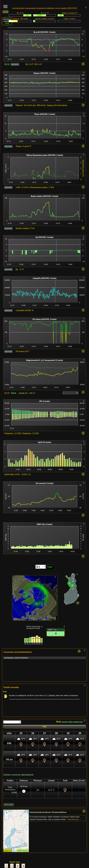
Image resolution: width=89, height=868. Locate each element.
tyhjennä (7, 851)
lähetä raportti (23, 850)
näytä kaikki (9, 805)
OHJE (6, 12)
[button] (7, 813)
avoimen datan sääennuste (72, 722)
